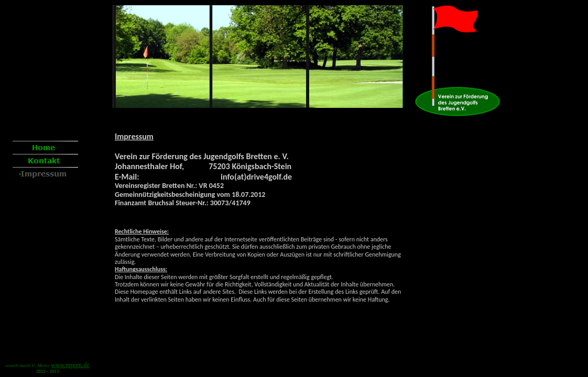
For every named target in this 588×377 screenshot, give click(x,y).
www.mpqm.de (70, 365)
